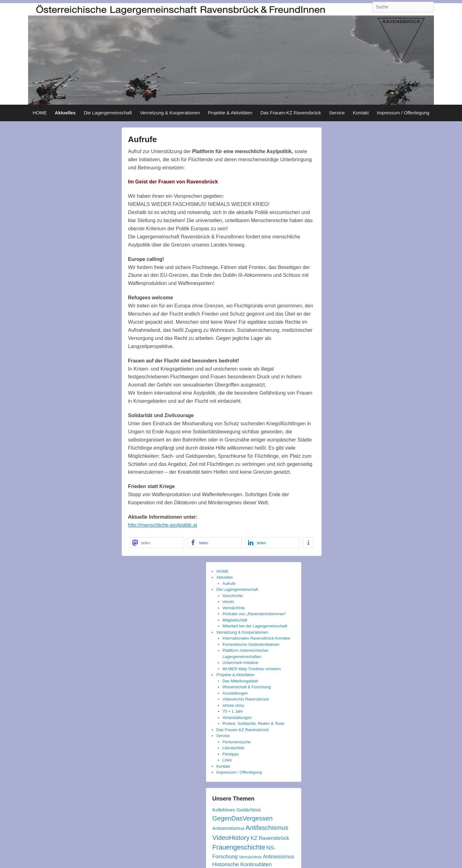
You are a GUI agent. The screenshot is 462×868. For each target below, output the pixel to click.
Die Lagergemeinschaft (108, 113)
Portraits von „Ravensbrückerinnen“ (254, 614)
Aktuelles (65, 113)
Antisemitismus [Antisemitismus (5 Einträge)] (228, 828)
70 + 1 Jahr (233, 711)
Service (337, 113)
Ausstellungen (235, 693)
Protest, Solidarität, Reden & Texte (253, 723)
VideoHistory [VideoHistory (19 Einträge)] (231, 838)
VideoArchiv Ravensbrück (246, 699)
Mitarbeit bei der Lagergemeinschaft (255, 626)
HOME (40, 113)
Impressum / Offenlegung (403, 113)
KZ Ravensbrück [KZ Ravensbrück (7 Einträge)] (270, 838)
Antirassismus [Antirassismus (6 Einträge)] (278, 856)
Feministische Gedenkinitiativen (251, 644)
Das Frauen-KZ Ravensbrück (291, 113)
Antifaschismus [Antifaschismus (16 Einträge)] (267, 828)
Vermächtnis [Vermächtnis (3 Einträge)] (250, 857)
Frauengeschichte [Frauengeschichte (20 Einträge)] (239, 847)
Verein (228, 602)
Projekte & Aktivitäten (230, 113)
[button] (157, 543)
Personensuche (237, 742)
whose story (233, 705)
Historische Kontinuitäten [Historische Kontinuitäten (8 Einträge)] (242, 864)
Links (227, 760)
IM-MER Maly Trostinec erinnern (252, 669)
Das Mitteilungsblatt (240, 681)
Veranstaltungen (237, 718)
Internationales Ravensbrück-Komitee (256, 638)
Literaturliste (234, 748)
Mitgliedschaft (235, 620)
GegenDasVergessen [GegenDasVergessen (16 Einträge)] (242, 818)
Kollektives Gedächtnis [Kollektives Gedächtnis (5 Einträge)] (236, 810)
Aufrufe (142, 139)
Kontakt (361, 113)
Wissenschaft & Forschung (247, 687)
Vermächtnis (234, 608)
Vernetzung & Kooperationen (170, 113)
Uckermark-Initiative (241, 663)
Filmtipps (231, 754)
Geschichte (233, 596)
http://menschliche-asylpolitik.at (162, 525)
